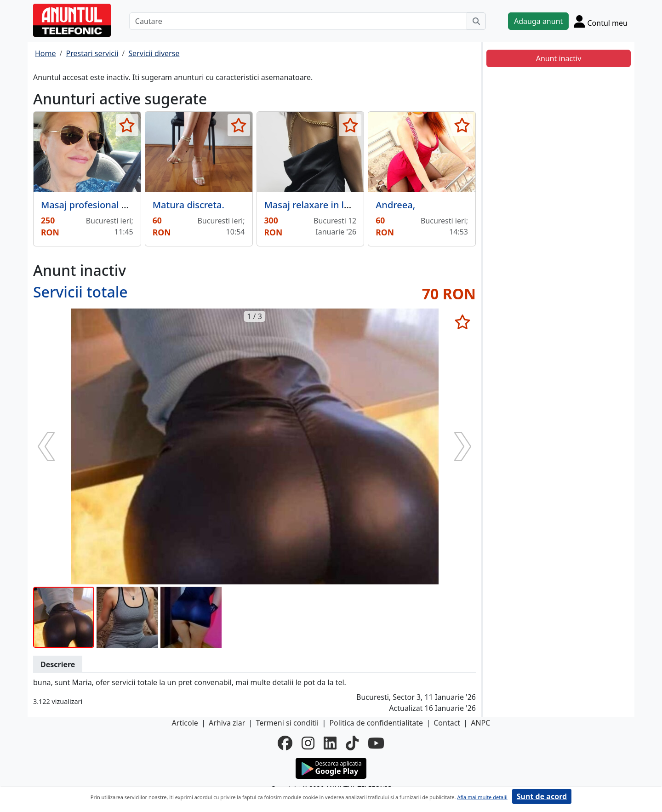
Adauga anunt (538, 21)
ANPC (480, 723)
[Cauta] (476, 21)
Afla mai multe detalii (482, 797)
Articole (185, 723)
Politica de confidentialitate (376, 723)
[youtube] (376, 743)
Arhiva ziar (227, 723)
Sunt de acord (542, 796)
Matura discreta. (188, 205)
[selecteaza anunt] (127, 125)
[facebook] (285, 743)
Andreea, (395, 205)
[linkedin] (330, 743)
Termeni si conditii (287, 723)
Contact (447, 723)
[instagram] (308, 743)
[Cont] (601, 21)
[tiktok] (352, 743)
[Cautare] (298, 21)
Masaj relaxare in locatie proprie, (336, 205)
